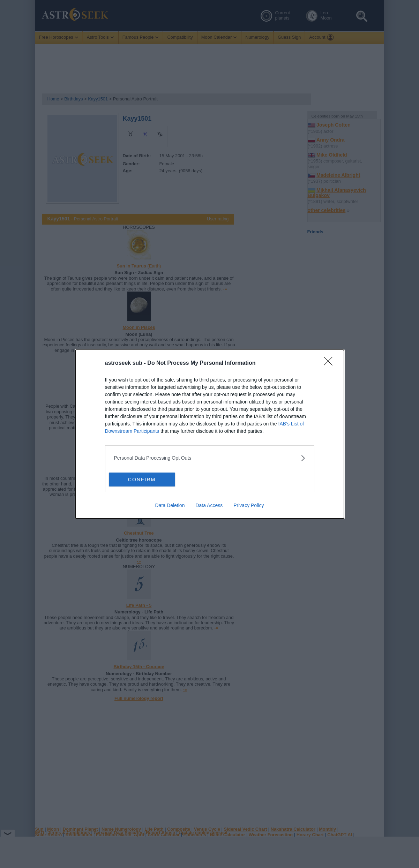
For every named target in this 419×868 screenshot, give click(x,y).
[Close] (330, 363)
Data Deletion (170, 505)
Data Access (209, 505)
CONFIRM (142, 480)
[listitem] (210, 458)
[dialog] (210, 434)
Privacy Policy (249, 505)
